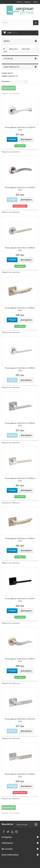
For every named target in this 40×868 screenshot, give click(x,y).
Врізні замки (26, 49)
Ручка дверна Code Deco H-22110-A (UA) (20, 720)
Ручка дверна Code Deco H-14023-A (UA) (20, 129)
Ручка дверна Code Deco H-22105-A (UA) (20, 600)
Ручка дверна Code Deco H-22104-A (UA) (20, 775)
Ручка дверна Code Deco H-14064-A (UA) (20, 660)
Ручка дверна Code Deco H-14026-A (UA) (20, 189)
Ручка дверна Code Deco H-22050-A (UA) (20, 424)
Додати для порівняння (12, 152)
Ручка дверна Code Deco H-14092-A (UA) (20, 249)
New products (11, 67)
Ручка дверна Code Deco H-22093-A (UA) (20, 540)
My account (7, 849)
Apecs (5, 52)
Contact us (20, 2)
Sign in (35, 2)
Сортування (6, 81)
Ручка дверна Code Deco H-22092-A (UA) (20, 480)
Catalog (8, 59)
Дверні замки (13, 49)
